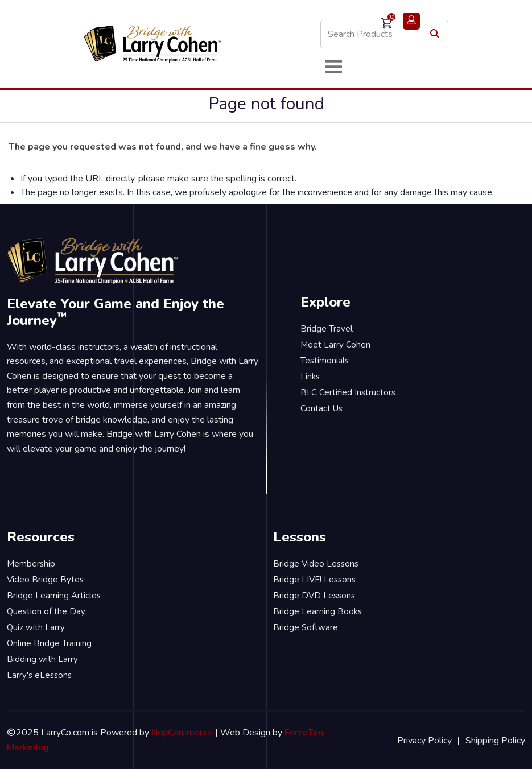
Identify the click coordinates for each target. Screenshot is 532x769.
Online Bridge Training (49, 643)
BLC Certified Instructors (348, 392)
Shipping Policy (495, 741)
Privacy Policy (424, 741)
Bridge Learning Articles (54, 596)
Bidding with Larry (42, 659)
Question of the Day (46, 611)
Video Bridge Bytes (45, 580)
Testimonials (325, 361)
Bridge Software (306, 627)
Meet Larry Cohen (335, 345)
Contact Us (321, 408)
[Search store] (384, 34)
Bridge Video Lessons (316, 564)
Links (310, 377)
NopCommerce (182, 733)
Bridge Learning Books (317, 611)
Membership (31, 564)
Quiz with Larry (36, 627)
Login (411, 21)
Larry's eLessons (39, 675)
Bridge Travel (327, 329)
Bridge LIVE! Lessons (314, 580)
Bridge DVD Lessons (314, 596)
